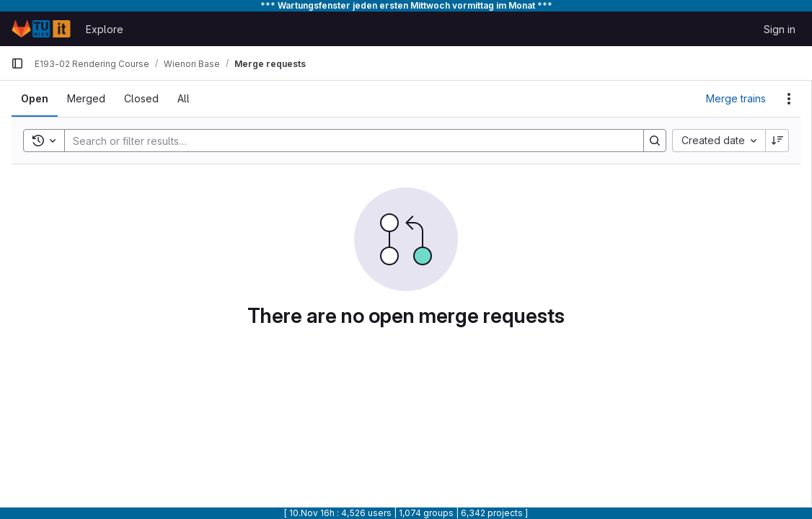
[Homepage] (41, 29)
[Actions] (789, 99)
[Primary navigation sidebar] (17, 63)
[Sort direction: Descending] (777, 141)
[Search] (347, 141)
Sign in (780, 29)
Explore (105, 29)
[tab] (35, 99)
